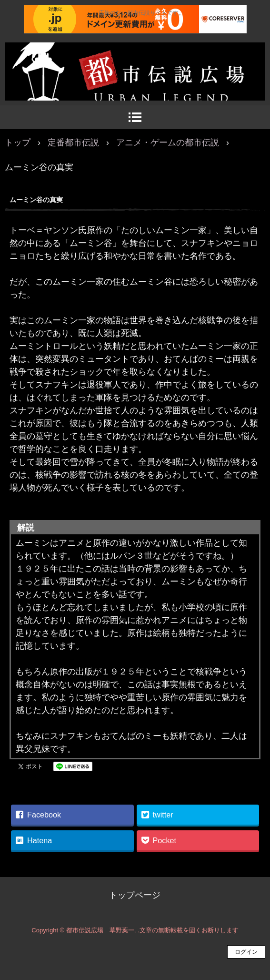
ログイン (246, 952)
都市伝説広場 (135, 52)
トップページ (135, 895)
